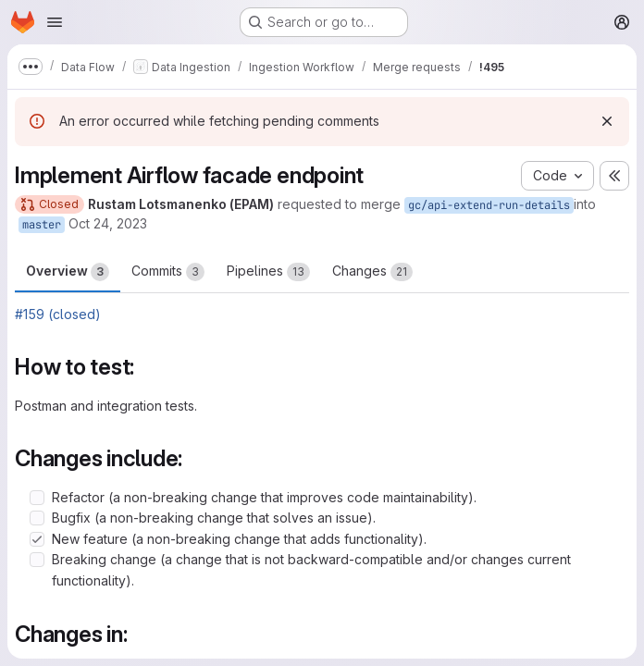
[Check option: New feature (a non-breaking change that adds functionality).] (37, 539)
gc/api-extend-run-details (489, 205)
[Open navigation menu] (55, 22)
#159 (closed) (58, 314)
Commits (168, 272)
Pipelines (268, 272)
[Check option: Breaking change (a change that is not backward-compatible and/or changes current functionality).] (37, 560)
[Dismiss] (607, 121)
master (42, 225)
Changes (372, 272)
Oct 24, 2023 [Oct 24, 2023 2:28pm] (108, 223)
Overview (68, 272)
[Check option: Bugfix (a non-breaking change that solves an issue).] (37, 518)
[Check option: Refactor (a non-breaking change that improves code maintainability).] (37, 498)
